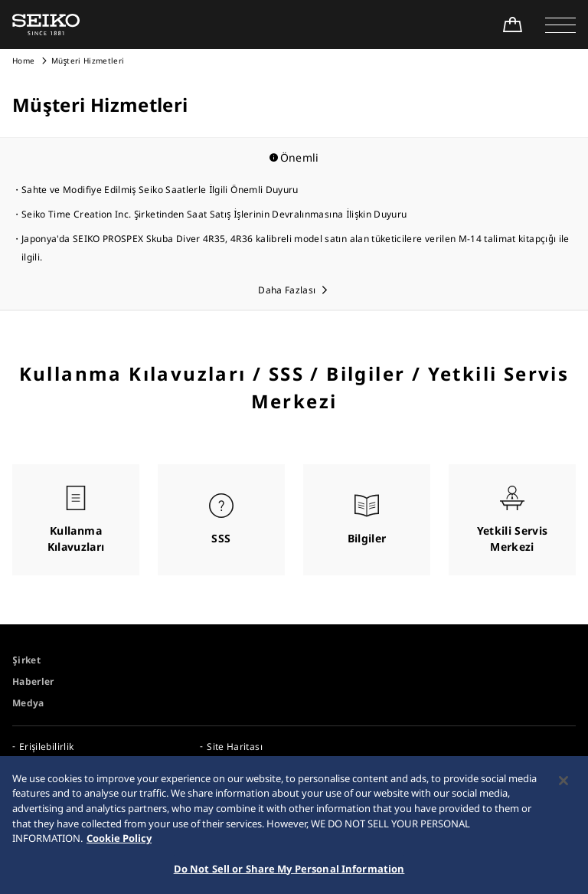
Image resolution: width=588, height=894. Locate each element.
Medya (28, 703)
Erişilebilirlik (46, 747)
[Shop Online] (512, 25)
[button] (560, 25)
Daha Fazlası (287, 290)
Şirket (26, 660)
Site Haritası (235, 747)
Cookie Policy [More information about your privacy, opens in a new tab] (119, 843)
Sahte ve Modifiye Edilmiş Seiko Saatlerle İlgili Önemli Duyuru (160, 190)
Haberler (33, 681)
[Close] (563, 786)
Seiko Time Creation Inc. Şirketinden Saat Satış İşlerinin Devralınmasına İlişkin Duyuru (214, 214)
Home (23, 61)
